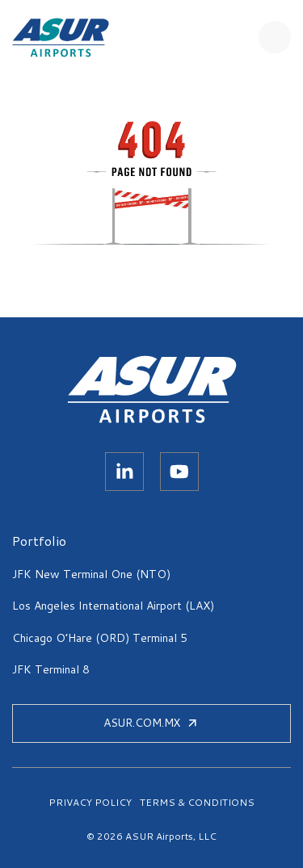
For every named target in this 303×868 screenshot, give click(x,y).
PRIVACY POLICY (90, 803)
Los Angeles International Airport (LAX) (113, 606)
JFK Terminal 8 (51, 669)
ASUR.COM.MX (151, 723)
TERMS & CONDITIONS (197, 803)
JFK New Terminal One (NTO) (91, 574)
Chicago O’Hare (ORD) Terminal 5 (100, 638)
